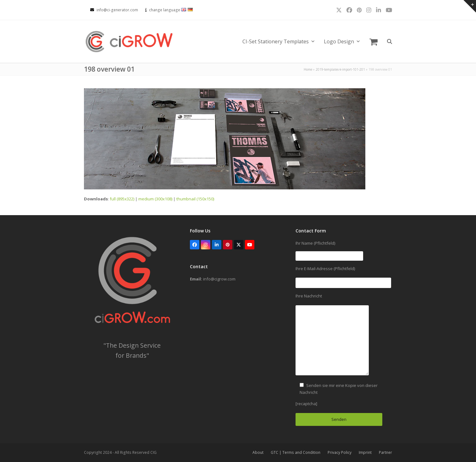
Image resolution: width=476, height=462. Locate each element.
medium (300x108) (155, 199)
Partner (385, 452)
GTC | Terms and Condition (296, 452)
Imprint (365, 452)
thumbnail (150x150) (195, 199)
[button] (374, 41)
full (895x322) (122, 199)
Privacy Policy (340, 452)
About (258, 452)
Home (308, 69)
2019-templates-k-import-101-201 (340, 69)
